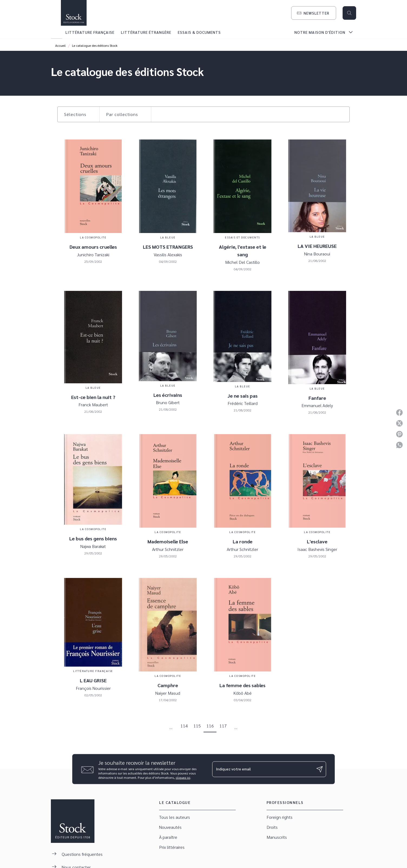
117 (223, 726)
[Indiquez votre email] (262, 769)
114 (184, 726)
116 (210, 726)
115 (197, 726)
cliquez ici (183, 777)
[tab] (57, 32)
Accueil (60, 45)
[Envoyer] (320, 769)
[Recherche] (349, 13)
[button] (314, 13)
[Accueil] (74, 13)
